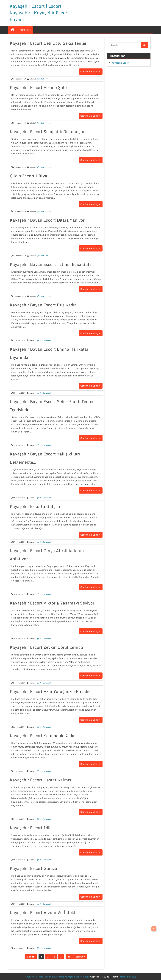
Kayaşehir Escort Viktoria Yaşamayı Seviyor (52, 603)
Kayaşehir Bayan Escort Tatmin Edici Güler (51, 264)
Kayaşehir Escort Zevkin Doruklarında (46, 647)
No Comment (46, 79)
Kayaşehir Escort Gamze (33, 868)
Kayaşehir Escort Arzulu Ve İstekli (43, 912)
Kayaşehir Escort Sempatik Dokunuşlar (48, 132)
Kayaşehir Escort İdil (30, 828)
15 (69, 957)
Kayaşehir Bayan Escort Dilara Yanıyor (47, 220)
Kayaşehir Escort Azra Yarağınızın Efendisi (51, 691)
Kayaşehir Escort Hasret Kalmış (40, 780)
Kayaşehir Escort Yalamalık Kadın (43, 736)
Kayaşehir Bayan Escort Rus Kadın (43, 305)
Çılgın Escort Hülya (28, 176)
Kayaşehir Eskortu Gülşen (35, 506)
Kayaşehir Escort (121, 63)
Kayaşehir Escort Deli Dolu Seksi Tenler (48, 43)
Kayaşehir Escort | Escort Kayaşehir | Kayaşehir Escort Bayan (39, 13)
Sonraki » (80, 957)
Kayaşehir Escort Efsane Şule (38, 87)
